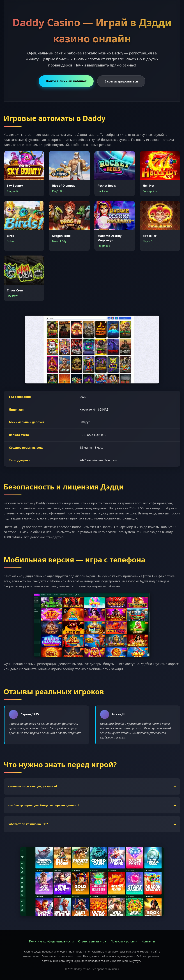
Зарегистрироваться (121, 81)
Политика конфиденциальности (51, 941)
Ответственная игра (92, 941)
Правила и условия (124, 941)
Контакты (148, 941)
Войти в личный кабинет (66, 81)
